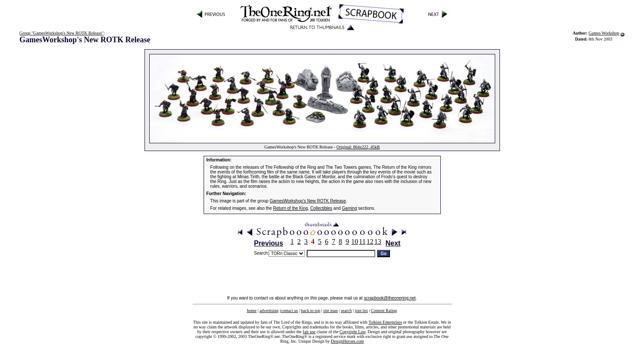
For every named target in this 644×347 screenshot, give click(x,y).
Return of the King (291, 208)
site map (330, 311)
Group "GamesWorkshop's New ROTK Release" (61, 33)
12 (370, 241)
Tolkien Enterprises (385, 322)
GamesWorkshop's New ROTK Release (308, 201)
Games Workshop (604, 33)
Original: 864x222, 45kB (358, 147)
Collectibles (321, 208)
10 (355, 241)
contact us (289, 311)
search (346, 311)
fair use (309, 332)
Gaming (350, 208)
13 (378, 241)
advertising (269, 311)
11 (362, 241)
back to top (311, 311)
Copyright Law (352, 332)
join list (361, 311)
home (251, 311)
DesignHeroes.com (347, 341)
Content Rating (384, 311)
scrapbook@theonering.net (390, 298)
